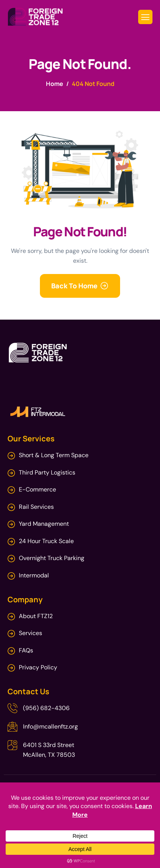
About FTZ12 (37, 616)
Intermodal (34, 575)
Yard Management (44, 524)
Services (30, 633)
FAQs (26, 650)
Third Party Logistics (47, 472)
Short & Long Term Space (54, 455)
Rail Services (36, 507)
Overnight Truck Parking (52, 558)
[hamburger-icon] (145, 17)
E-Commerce (37, 489)
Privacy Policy (38, 667)
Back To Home (74, 286)
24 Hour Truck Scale (46, 541)
